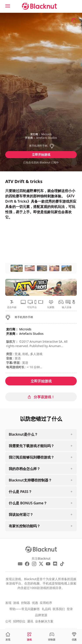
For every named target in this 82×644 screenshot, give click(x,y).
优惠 (35, 603)
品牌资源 (41, 615)
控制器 (26, 603)
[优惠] (74, 637)
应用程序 (46, 603)
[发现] (8, 637)
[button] (41, 146)
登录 (70, 609)
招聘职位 (19, 621)
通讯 (30, 621)
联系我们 (59, 609)
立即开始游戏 (41, 155)
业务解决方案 (44, 621)
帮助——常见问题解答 (25, 609)
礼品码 (46, 609)
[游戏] (29, 637)
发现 (8, 603)
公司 (8, 621)
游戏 (16, 603)
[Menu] (8, 6)
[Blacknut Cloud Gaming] (39, 6)
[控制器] (52, 637)
